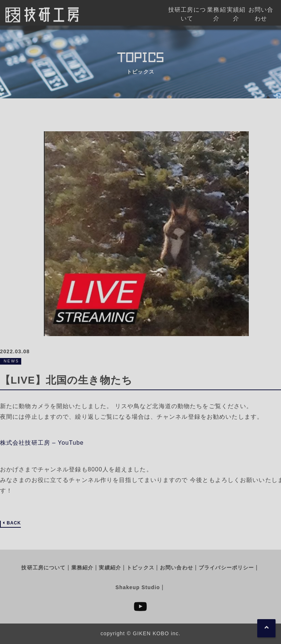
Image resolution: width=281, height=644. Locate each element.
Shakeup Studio (138, 587)
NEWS (12, 361)
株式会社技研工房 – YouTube (42, 443)
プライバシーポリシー (226, 568)
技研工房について (43, 568)
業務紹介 (82, 568)
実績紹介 (110, 568)
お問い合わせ (177, 568)
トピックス (140, 568)
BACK (14, 523)
